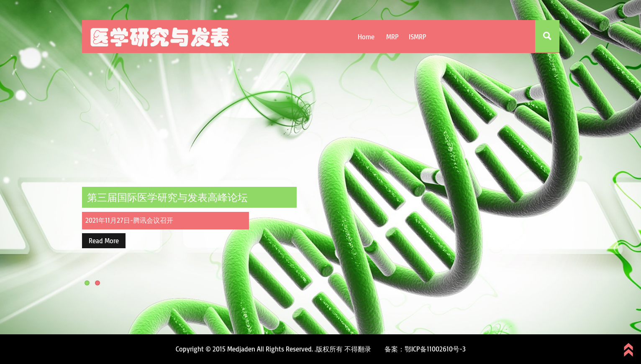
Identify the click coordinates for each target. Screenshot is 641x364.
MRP (392, 37)
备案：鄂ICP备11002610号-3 (425, 349)
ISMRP (418, 37)
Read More (104, 241)
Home (366, 37)
